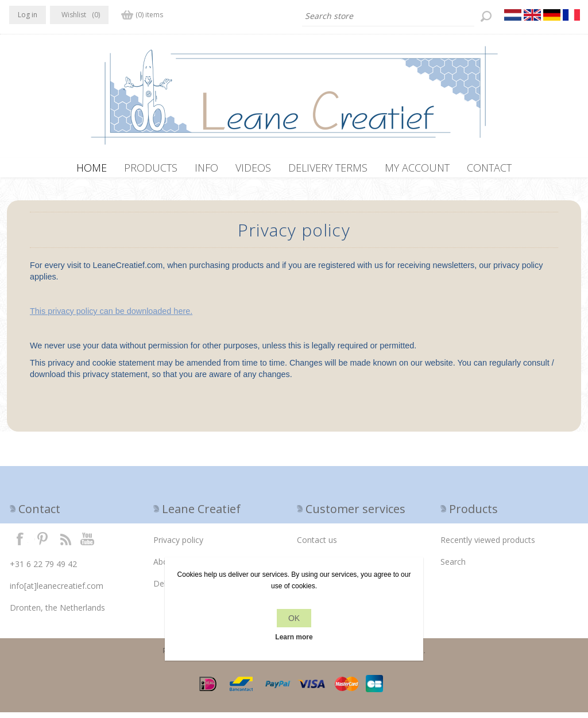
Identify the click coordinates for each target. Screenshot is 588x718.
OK (294, 618)
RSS (65, 544)
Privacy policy (178, 546)
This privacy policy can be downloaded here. (111, 317)
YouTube (88, 544)
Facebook (20, 544)
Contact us (317, 546)
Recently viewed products (488, 546)
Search (453, 567)
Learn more (294, 637)
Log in (28, 15)
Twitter (42, 544)
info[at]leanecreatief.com (57, 591)
